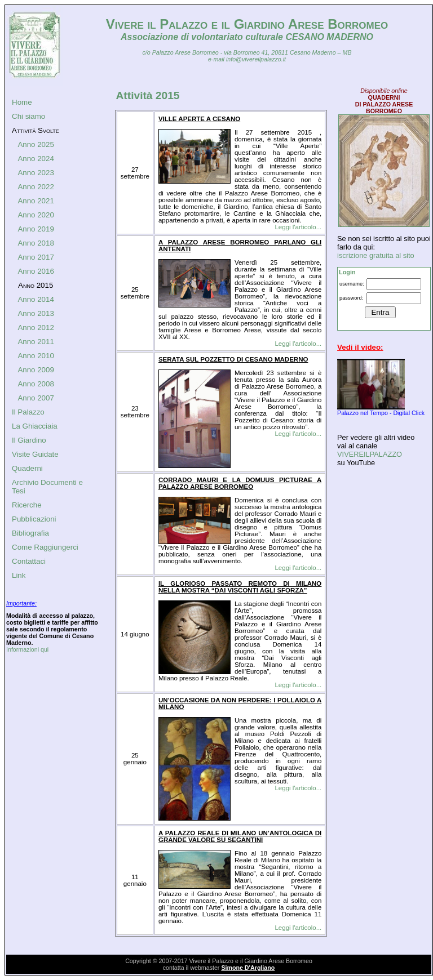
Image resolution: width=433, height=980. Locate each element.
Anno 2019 (36, 229)
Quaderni (27, 468)
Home (22, 102)
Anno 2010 (36, 356)
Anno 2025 (36, 144)
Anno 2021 (36, 201)
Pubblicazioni (34, 519)
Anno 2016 (36, 271)
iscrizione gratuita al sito (376, 255)
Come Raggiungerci (45, 547)
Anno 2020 (36, 215)
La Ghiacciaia (35, 426)
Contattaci (29, 561)
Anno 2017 (36, 257)
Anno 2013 (36, 313)
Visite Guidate (35, 454)
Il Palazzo (28, 412)
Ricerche (27, 505)
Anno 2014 (36, 299)
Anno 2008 (36, 384)
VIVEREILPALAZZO (370, 454)
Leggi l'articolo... (298, 227)
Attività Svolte (36, 130)
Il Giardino (29, 440)
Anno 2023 (36, 173)
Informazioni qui (27, 649)
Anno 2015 (36, 285)
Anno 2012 (36, 328)
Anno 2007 (36, 398)
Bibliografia (30, 533)
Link (19, 575)
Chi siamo (28, 116)
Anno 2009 (36, 370)
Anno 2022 (36, 187)
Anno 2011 (36, 342)
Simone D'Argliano (248, 968)
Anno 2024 (36, 159)
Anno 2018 (36, 243)
